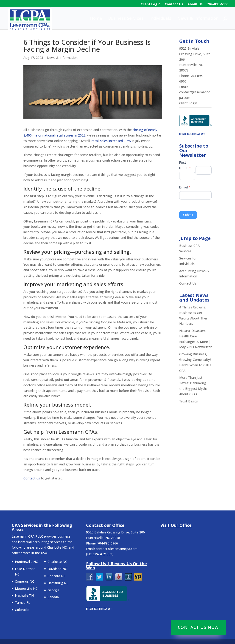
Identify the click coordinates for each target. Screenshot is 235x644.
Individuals (160, 19)
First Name (185, 165)
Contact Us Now (198, 627)
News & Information (198, 19)
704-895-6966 (218, 4)
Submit (188, 215)
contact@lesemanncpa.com (117, 549)
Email (185, 187)
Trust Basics (189, 401)
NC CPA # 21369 (100, 554)
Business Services (126, 19)
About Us (195, 4)
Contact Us (174, 4)
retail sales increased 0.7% (111, 141)
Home (96, 19)
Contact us (32, 478)
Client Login (151, 4)
